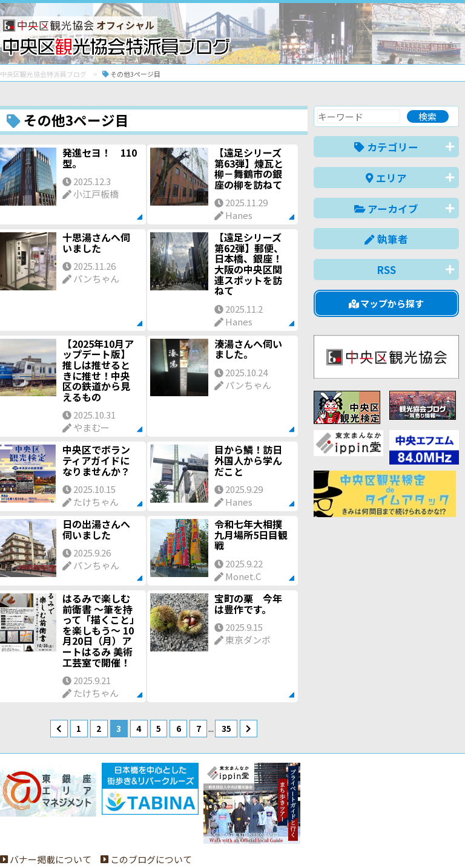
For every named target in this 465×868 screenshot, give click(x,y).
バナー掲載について (46, 815)
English (292, 840)
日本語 (250, 840)
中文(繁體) (397, 840)
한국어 (445, 840)
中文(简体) (342, 840)
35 (226, 728)
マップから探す (387, 303)
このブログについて (146, 815)
